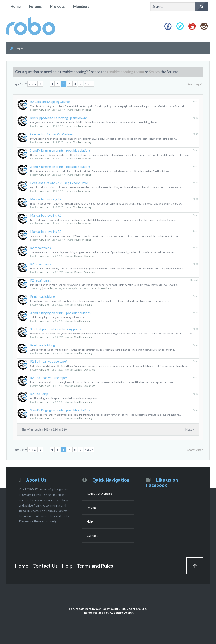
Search (154, 72)
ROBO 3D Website (99, 494)
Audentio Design (121, 612)
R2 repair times (40, 248)
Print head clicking (43, 297)
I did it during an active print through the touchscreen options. (64, 398)
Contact (92, 536)
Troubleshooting (82, 110)
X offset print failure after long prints (56, 329)
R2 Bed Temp (39, 394)
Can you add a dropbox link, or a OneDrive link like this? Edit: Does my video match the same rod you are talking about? (94, 122)
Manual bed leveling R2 (46, 199)
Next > (89, 84)
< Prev (32, 84)
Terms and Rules (95, 566)
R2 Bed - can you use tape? (49, 362)
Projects (57, 6)
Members (81, 6)
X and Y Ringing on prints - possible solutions (60, 150)
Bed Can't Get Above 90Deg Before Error (59, 183)
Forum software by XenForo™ (108, 609)
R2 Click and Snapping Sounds (50, 102)
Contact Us (45, 566)
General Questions (85, 256)
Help (90, 521)
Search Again (195, 84)
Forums (35, 6)
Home (16, 6)
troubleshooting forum (126, 72)
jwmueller (44, 110)
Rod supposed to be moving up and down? (59, 118)
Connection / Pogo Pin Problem (52, 134)
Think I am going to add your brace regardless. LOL (57, 317)
